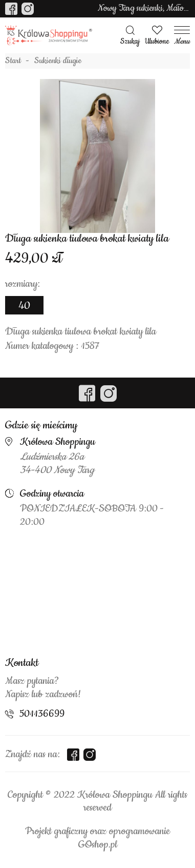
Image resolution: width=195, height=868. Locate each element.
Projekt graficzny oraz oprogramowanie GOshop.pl (97, 838)
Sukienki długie (58, 61)
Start (13, 61)
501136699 (42, 714)
